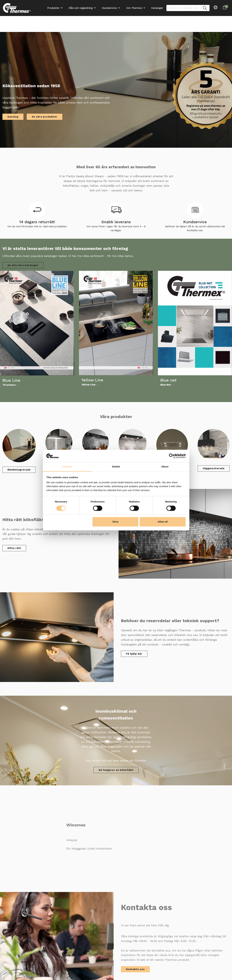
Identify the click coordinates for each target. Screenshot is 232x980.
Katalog (13, 117)
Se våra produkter (45, 117)
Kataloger (157, 8)
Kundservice (109, 8)
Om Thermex (134, 8)
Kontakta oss (135, 969)
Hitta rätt (14, 548)
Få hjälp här (134, 654)
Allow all (163, 522)
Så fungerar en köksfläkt (116, 770)
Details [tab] (116, 467)
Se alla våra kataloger (23, 265)
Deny (116, 522)
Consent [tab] (67, 467)
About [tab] (165, 467)
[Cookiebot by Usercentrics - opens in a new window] (171, 456)
